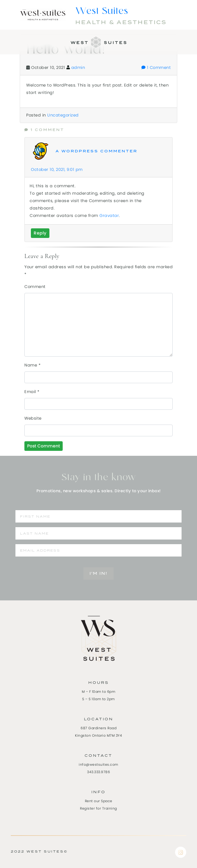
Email (32, 392)
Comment (35, 287)
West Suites (102, 11)
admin (78, 68)
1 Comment (156, 68)
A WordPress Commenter (96, 151)
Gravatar (109, 216)
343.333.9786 (98, 772)
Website (33, 418)
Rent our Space (99, 801)
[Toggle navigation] (9, 40)
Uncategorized (63, 115)
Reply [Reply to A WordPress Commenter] (40, 233)
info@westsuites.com (98, 764)
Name (32, 365)
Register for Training (98, 808)
